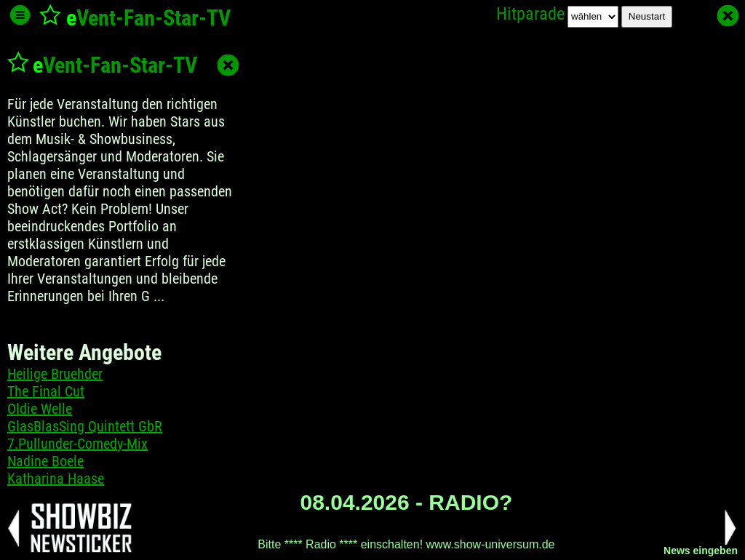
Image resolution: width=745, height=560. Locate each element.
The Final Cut (46, 391)
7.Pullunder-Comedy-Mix (77, 444)
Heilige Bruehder (55, 374)
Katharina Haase (56, 479)
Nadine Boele (45, 461)
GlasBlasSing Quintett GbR (85, 426)
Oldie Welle (40, 409)
